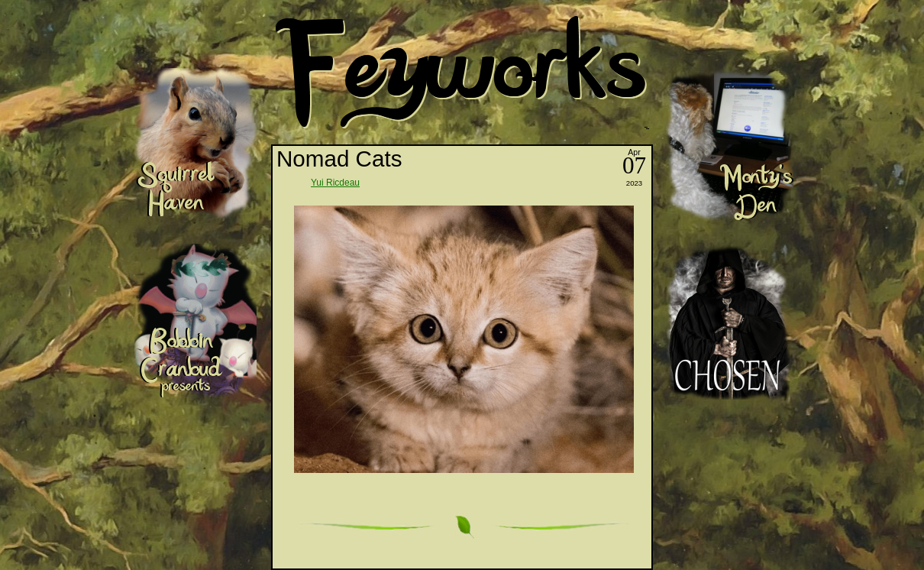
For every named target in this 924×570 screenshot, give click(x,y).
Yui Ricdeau (335, 183)
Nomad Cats (339, 159)
